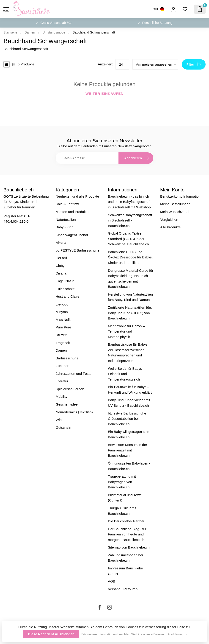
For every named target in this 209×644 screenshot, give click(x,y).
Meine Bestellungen (175, 204)
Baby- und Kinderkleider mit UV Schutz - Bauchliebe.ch (129, 403)
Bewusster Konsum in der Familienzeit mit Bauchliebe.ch (128, 450)
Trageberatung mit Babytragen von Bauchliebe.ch (122, 482)
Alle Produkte (170, 227)
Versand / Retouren (123, 589)
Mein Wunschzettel (175, 212)
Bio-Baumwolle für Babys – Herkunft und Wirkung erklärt (130, 390)
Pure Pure (63, 327)
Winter (61, 420)
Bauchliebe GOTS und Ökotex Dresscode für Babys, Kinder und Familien (130, 257)
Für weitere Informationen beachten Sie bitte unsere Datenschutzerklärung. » (134, 634)
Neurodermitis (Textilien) (74, 412)
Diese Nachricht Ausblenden (51, 634)
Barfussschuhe (67, 358)
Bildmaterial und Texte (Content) (125, 498)
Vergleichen (169, 220)
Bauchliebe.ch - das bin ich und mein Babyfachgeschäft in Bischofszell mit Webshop (129, 202)
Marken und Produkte (72, 212)
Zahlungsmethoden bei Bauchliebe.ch (125, 558)
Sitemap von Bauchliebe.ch (129, 547)
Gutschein (63, 427)
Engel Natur (65, 281)
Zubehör (62, 366)
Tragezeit (63, 343)
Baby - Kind (65, 227)
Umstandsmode (54, 32)
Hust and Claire (67, 296)
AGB (112, 581)
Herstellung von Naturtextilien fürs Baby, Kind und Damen (130, 297)
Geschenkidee (67, 404)
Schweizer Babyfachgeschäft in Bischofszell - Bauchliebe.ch (130, 220)
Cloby (60, 266)
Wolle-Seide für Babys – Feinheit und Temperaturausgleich (126, 374)
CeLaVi (61, 258)
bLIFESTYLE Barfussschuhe (78, 250)
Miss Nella (64, 320)
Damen (30, 32)
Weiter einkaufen (104, 94)
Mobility (62, 396)
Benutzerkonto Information (180, 196)
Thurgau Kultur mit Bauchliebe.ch (122, 511)
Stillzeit (61, 335)
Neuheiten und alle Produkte (77, 196)
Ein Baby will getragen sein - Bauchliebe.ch (130, 434)
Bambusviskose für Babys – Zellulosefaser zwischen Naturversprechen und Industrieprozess (129, 353)
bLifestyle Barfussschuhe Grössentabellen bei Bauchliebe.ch (127, 419)
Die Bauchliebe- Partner (126, 521)
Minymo (62, 312)
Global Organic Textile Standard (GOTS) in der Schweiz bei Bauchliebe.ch (128, 239)
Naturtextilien (66, 220)
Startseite (10, 32)
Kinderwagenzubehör (72, 235)
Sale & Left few (67, 204)
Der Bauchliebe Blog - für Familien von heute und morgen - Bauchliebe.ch (127, 534)
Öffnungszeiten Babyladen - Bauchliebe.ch (129, 466)
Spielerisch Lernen (70, 389)
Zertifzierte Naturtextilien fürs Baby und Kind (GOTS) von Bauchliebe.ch (130, 313)
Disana (61, 273)
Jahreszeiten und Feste (74, 374)
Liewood (62, 304)
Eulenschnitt (65, 289)
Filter (194, 64)
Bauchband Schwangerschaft (94, 32)
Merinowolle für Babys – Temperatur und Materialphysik (126, 331)
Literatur (62, 381)
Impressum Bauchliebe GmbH (125, 571)
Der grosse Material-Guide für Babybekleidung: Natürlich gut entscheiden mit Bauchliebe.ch (131, 279)
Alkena (61, 242)
